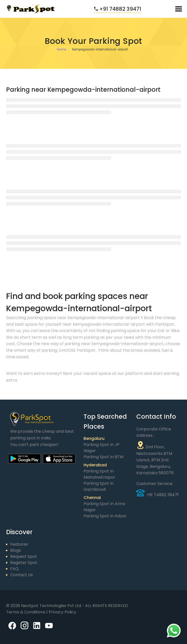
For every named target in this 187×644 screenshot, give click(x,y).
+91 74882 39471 (118, 9)
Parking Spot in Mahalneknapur (99, 474)
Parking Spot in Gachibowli (99, 486)
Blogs (16, 550)
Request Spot (24, 556)
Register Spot (24, 563)
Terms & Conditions (26, 612)
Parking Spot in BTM (103, 457)
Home (61, 49)
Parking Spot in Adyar (105, 516)
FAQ (14, 569)
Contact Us (22, 575)
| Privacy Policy (61, 612)
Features (19, 544)
